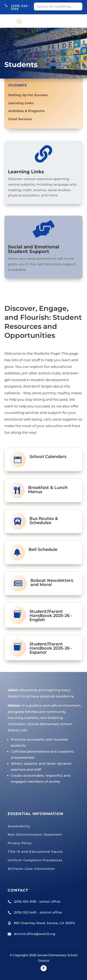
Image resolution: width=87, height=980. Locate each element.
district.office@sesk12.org (35, 934)
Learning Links (21, 103)
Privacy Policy (20, 843)
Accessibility (19, 826)
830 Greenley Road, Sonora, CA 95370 (45, 923)
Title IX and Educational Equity (35, 852)
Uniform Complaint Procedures (35, 860)
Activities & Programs (26, 111)
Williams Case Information (31, 869)
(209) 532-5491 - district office (38, 912)
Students (18, 85)
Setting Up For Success (28, 95)
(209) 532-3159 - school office (37, 901)
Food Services (20, 119)
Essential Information (35, 814)
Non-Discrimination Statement (35, 834)
